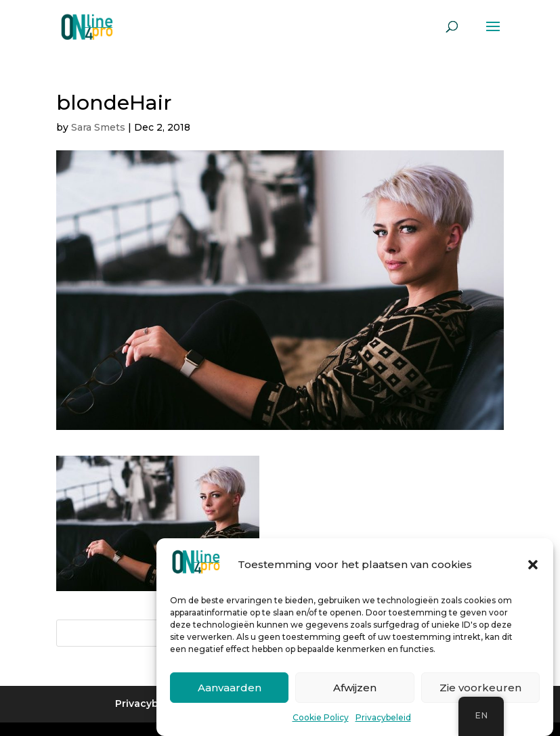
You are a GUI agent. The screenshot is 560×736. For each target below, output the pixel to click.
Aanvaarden (230, 688)
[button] (533, 565)
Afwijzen (355, 688)
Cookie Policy (321, 718)
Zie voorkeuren (480, 688)
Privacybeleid (383, 718)
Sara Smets (98, 127)
